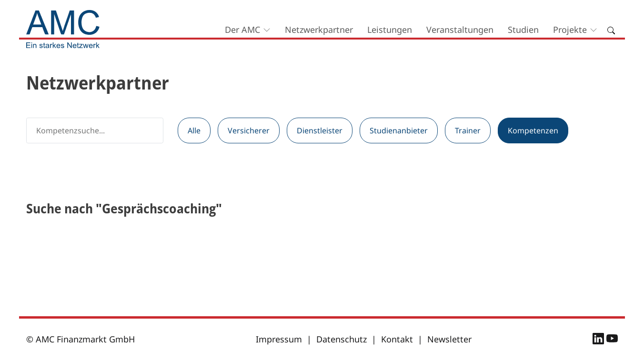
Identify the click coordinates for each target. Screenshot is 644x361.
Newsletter (449, 339)
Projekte (570, 30)
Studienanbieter (399, 130)
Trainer (468, 130)
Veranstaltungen (460, 30)
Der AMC (242, 30)
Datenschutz (342, 339)
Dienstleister (320, 130)
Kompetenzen (533, 130)
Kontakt (397, 339)
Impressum (279, 339)
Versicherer (249, 130)
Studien (523, 30)
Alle (194, 130)
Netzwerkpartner (319, 30)
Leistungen (390, 30)
